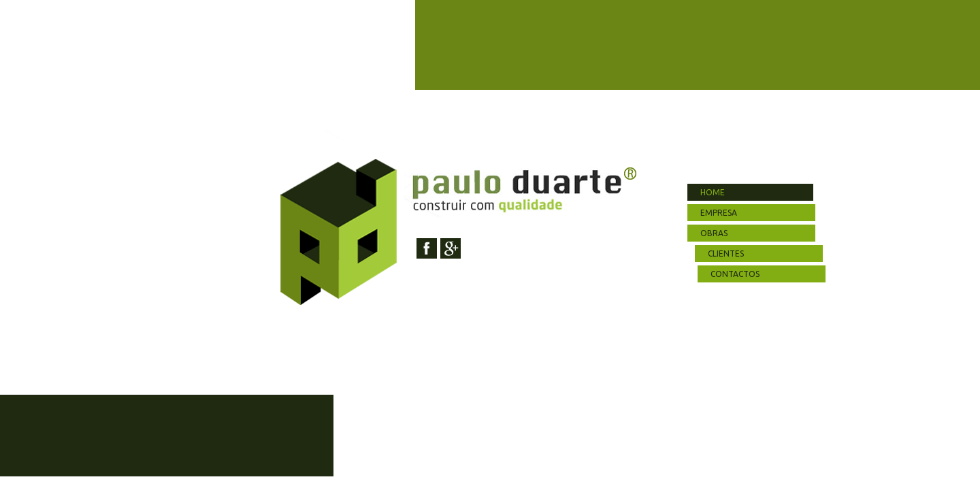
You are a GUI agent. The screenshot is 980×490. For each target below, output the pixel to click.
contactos (734, 274)
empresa (719, 213)
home (713, 192)
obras (714, 233)
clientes (728, 254)
